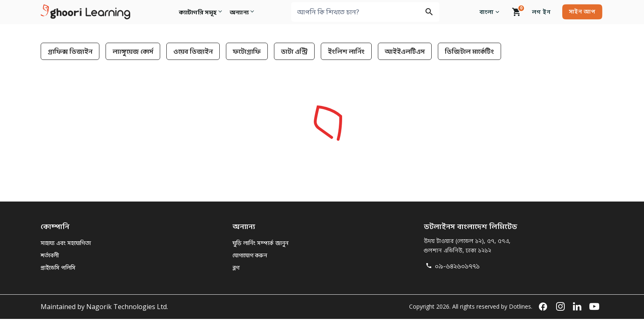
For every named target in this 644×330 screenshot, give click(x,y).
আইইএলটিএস (405, 51)
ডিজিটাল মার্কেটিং (469, 51)
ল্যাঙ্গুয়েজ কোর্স (133, 51)
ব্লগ (236, 267)
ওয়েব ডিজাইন (193, 51)
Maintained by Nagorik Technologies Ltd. (104, 307)
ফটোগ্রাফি (247, 51)
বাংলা (491, 12)
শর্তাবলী (50, 255)
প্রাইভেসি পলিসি (58, 267)
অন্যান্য (241, 12)
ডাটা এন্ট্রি (294, 51)
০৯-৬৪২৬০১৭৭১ (452, 266)
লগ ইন (541, 12)
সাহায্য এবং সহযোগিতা (66, 243)
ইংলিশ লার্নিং (346, 51)
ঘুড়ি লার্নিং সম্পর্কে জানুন (260, 243)
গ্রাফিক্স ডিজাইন (70, 51)
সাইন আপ (582, 11)
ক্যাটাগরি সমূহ (197, 12)
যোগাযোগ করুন (250, 255)
